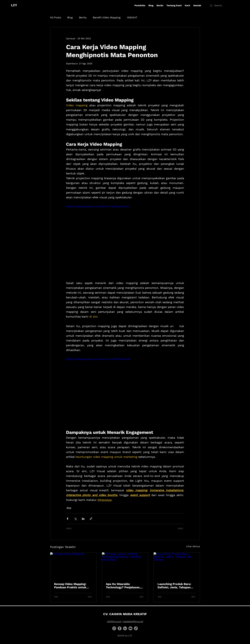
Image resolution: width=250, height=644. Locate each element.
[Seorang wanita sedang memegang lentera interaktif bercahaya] (125, 565)
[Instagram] (114, 628)
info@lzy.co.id (114, 621)
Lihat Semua (193, 546)
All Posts (55, 17)
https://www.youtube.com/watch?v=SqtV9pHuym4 (97, 206)
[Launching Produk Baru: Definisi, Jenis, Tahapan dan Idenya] (177, 565)
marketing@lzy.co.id (133, 621)
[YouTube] (130, 628)
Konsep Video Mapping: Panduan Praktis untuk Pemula (70, 586)
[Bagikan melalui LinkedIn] (83, 519)
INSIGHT (132, 17)
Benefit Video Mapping (107, 17)
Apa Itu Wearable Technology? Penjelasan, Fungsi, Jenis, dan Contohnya (123, 586)
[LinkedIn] (125, 628)
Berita (83, 17)
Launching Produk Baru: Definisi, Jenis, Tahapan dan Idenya (174, 586)
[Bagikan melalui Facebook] (68, 519)
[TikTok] (136, 628)
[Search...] (221, 6)
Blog (70, 17)
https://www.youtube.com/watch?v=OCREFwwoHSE (98, 359)
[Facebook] (120, 628)
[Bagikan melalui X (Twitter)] (75, 519)
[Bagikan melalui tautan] (91, 519)
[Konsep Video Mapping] (73, 565)
